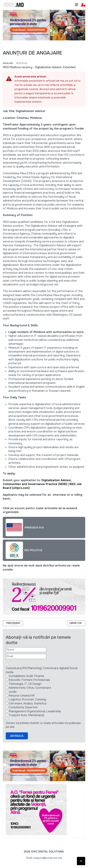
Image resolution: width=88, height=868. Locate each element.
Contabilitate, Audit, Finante (26, 676)
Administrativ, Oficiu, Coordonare (30, 688)
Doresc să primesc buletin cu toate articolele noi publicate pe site (43, 725)
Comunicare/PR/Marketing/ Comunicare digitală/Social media (42, 670)
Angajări (8, 63)
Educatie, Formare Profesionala (29, 680)
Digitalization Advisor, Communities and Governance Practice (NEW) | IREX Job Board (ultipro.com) (42, 484)
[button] (83, 5)
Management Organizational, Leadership (35, 711)
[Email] (26, 656)
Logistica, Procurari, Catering (27, 699)
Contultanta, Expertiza (23, 707)
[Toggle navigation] (76, 5)
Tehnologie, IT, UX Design (25, 684)
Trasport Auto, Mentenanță (26, 715)
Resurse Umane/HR (22, 696)
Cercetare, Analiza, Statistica (28, 703)
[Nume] (26, 650)
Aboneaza (17, 736)
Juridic (13, 692)
